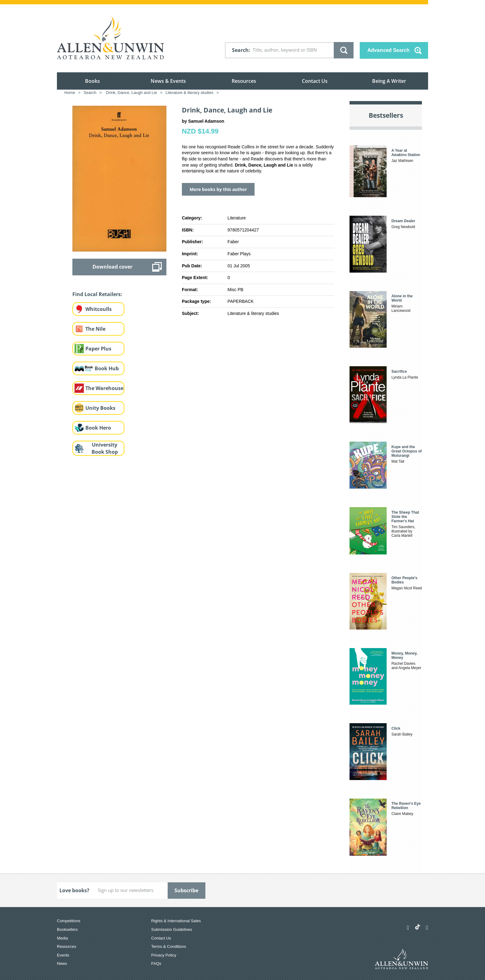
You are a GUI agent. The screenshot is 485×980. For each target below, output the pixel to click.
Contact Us (315, 81)
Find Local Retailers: (97, 294)
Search (240, 50)
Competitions (69, 921)
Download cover (112, 267)
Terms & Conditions (169, 946)
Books (92, 81)
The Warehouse (104, 388)
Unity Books (100, 408)
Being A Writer (389, 81)
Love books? (74, 890)
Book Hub (107, 368)
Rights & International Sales (176, 921)
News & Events (168, 81)
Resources (244, 81)
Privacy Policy (164, 955)
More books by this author (218, 189)
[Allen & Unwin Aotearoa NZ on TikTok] (418, 927)
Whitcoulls (99, 309)
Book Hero (98, 428)
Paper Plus (98, 349)
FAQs (156, 963)
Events (63, 955)
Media (62, 938)
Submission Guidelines (172, 929)
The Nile (95, 329)
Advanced (388, 50)
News (62, 963)
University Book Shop (105, 448)
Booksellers (67, 929)
